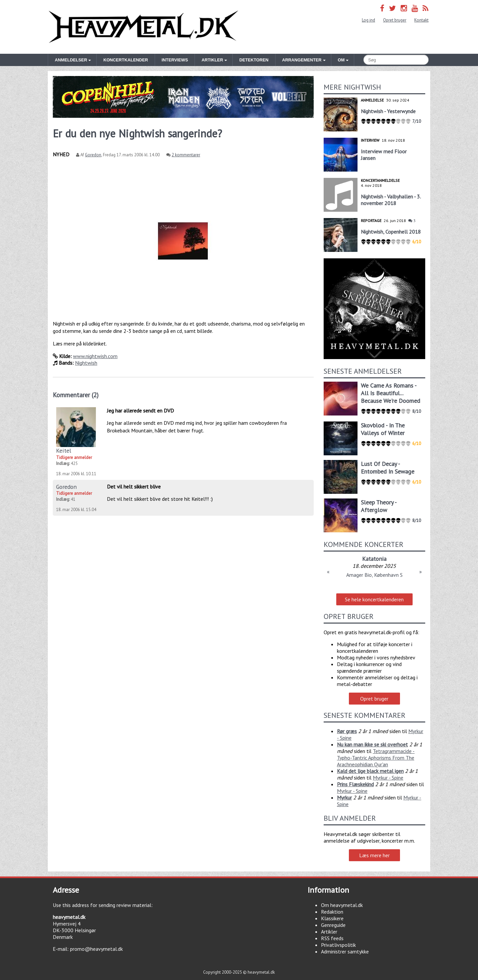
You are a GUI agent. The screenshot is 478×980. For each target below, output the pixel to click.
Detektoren (254, 60)
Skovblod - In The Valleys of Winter (383, 429)
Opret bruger (395, 20)
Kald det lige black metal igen (370, 771)
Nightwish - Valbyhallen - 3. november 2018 (391, 200)
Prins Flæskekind (355, 784)
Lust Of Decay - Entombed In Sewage (388, 468)
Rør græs (347, 731)
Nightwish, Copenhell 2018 (391, 232)
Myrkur (344, 797)
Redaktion (332, 912)
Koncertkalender (125, 60)
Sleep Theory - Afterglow (379, 506)
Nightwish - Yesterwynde (388, 111)
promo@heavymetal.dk (96, 949)
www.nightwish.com (95, 356)
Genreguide (333, 925)
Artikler (329, 932)
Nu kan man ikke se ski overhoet (372, 744)
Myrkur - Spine (388, 778)
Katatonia (374, 559)
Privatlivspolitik (338, 945)
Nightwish (86, 363)
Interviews (175, 60)
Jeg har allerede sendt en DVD (140, 411)
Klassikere (332, 918)
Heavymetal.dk (143, 27)
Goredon (93, 155)
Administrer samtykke (345, 951)
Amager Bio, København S (374, 575)
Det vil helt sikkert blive (134, 487)
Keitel (64, 451)
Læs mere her (374, 855)
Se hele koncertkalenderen (374, 599)
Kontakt (421, 20)
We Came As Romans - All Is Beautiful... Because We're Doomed (391, 393)
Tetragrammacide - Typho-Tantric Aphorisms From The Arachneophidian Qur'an (376, 758)
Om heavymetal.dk (342, 905)
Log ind (368, 20)
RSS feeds (332, 938)
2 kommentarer (186, 155)
